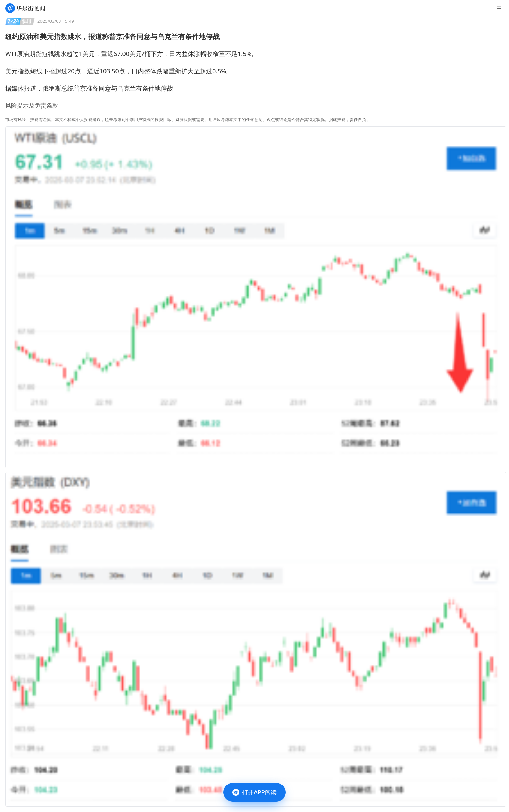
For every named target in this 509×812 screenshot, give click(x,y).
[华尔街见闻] (25, 8)
